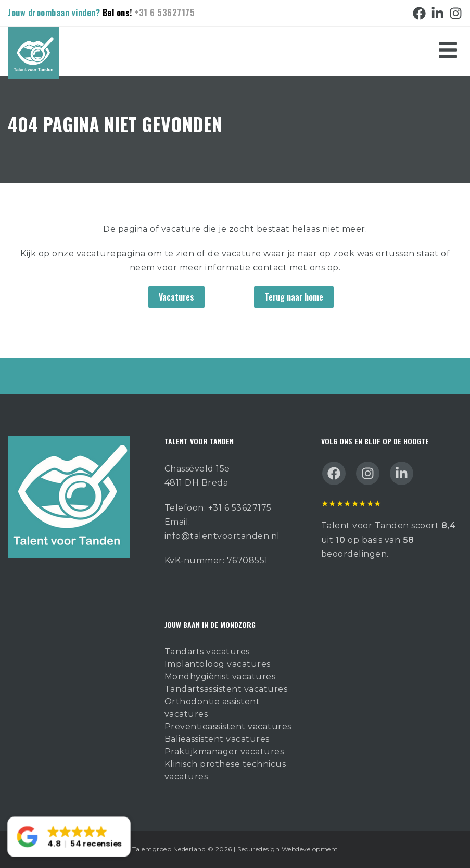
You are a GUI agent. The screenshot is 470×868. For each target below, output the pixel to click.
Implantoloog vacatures (218, 664)
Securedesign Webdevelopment (288, 849)
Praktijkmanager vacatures (224, 752)
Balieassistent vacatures (217, 739)
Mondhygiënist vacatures (220, 677)
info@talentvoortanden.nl (222, 536)
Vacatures (176, 297)
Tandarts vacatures (207, 652)
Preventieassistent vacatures (228, 727)
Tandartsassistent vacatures (226, 689)
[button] (69, 837)
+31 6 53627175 (164, 13)
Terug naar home (294, 297)
